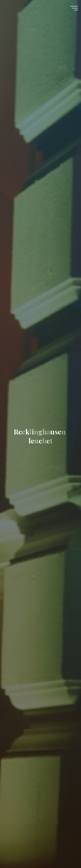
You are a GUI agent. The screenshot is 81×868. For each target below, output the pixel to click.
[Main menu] (74, 8)
